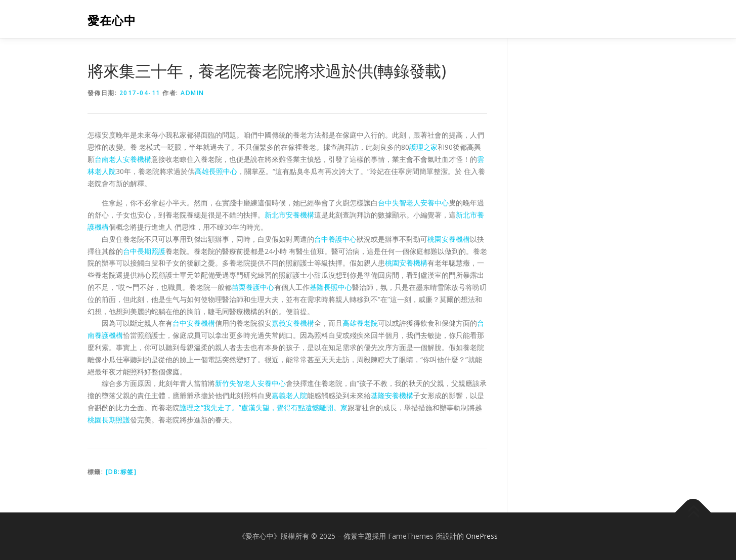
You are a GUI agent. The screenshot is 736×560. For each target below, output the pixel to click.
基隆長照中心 (331, 287)
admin (192, 93)
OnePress (482, 536)
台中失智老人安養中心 (413, 203)
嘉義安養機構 (293, 323)
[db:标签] (121, 472)
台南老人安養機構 (123, 159)
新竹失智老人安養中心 (250, 383)
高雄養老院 (360, 323)
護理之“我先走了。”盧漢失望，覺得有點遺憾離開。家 (264, 407)
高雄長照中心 (216, 171)
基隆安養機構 (392, 395)
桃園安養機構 (449, 239)
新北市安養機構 (289, 215)
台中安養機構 (194, 323)
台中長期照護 (144, 251)
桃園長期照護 (109, 420)
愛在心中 (112, 20)
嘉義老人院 (289, 395)
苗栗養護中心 (253, 287)
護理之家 (423, 147)
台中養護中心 (335, 239)
